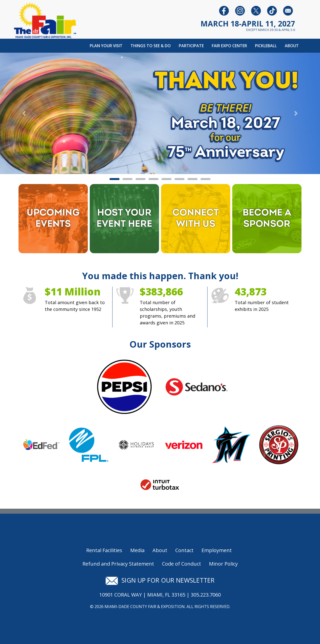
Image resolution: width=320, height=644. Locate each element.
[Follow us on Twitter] (256, 10)
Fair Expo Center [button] (229, 46)
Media (137, 550)
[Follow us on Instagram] (240, 10)
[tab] (114, 179)
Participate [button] (191, 46)
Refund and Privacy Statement (118, 564)
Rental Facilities (104, 550)
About (160, 550)
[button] (24, 113)
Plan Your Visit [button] (106, 46)
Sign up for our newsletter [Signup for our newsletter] (160, 580)
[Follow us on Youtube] (272, 10)
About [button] (292, 46)
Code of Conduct (181, 564)
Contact (184, 550)
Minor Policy (223, 564)
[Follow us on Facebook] (224, 10)
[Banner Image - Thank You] (160, 113)
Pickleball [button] (266, 46)
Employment (217, 550)
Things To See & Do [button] (151, 46)
